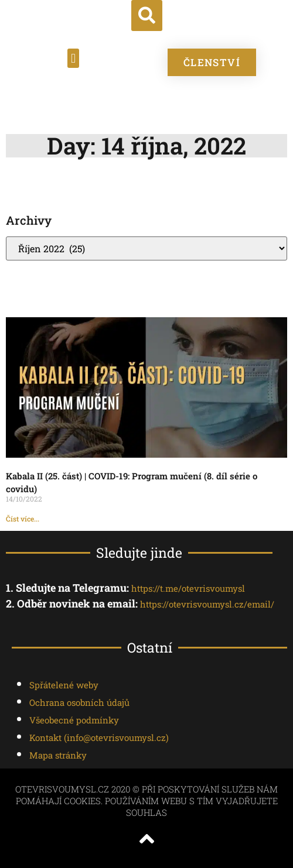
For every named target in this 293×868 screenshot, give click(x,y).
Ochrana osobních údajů (79, 702)
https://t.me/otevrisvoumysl (188, 588)
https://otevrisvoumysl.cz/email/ (207, 604)
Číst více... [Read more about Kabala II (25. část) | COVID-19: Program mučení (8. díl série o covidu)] (23, 519)
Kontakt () (99, 737)
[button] (147, 16)
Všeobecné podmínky (74, 720)
